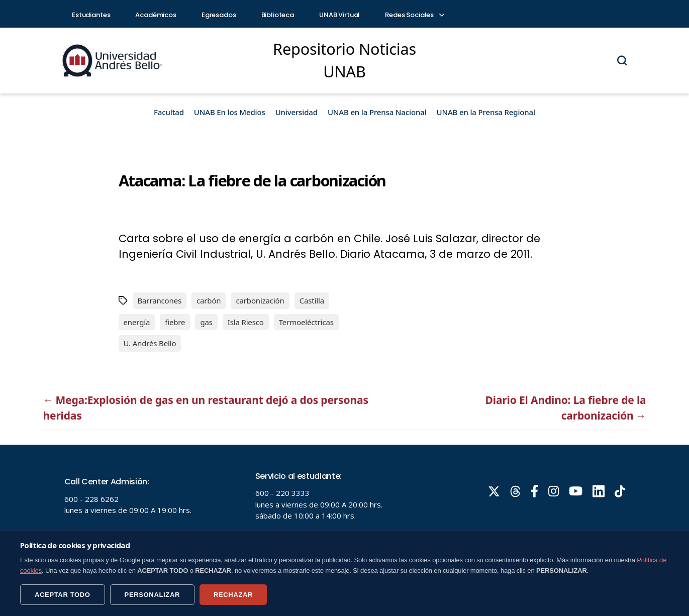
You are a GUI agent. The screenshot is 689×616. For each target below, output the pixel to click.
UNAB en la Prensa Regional (486, 112)
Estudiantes (91, 15)
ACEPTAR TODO (63, 595)
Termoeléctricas (306, 322)
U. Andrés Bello (150, 343)
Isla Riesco (246, 322)
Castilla (312, 300)
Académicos (156, 15)
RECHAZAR (233, 595)
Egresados (219, 15)
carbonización (260, 300)
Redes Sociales (414, 15)
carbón (209, 300)
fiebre (175, 322)
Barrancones (160, 300)
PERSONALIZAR (152, 595)
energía (137, 322)
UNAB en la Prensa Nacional (377, 112)
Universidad (297, 112)
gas (206, 322)
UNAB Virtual (339, 15)
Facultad (169, 112)
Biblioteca (278, 15)
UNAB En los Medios (230, 112)
